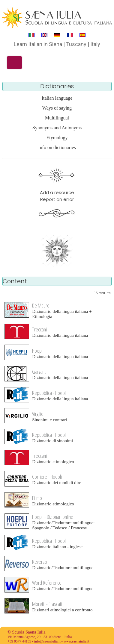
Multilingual (57, 118)
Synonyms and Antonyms (57, 128)
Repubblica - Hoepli (49, 393)
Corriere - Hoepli (47, 477)
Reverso (40, 562)
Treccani (39, 329)
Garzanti (39, 372)
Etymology (57, 138)
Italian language (57, 98)
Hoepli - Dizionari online (53, 517)
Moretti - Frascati (47, 604)
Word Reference (47, 583)
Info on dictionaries (57, 147)
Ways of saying (57, 108)
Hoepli (38, 351)
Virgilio (38, 414)
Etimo (37, 498)
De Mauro (41, 305)
